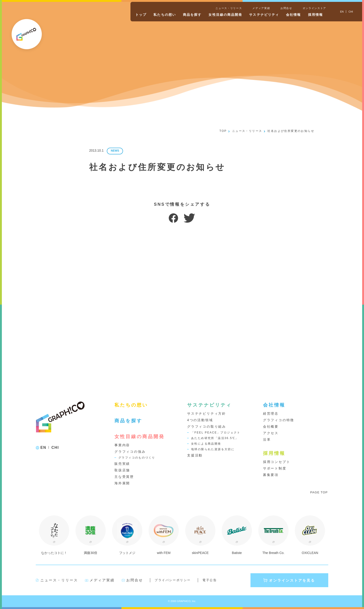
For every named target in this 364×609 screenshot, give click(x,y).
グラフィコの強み (130, 452)
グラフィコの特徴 (279, 420)
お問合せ (286, 8)
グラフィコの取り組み (207, 427)
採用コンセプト (277, 462)
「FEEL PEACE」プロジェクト (216, 433)
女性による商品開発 (206, 444)
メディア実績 (261, 8)
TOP (223, 131)
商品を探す (192, 15)
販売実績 (122, 464)
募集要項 (271, 475)
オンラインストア (314, 8)
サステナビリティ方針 (207, 414)
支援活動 (195, 455)
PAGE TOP (319, 492)
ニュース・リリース (229, 8)
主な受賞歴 (124, 477)
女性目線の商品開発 (225, 15)
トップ (141, 15)
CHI (55, 448)
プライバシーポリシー (173, 580)
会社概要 (271, 427)
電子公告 (210, 580)
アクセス (271, 433)
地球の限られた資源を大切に (213, 449)
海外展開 (122, 483)
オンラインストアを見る (292, 580)
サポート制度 (275, 468)
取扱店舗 (122, 470)
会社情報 (293, 15)
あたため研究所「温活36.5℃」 (215, 438)
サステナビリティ (264, 15)
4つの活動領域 (200, 420)
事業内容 (122, 445)
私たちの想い (165, 15)
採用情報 (315, 15)
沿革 (267, 440)
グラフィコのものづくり (137, 458)
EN (43, 448)
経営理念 (271, 414)
